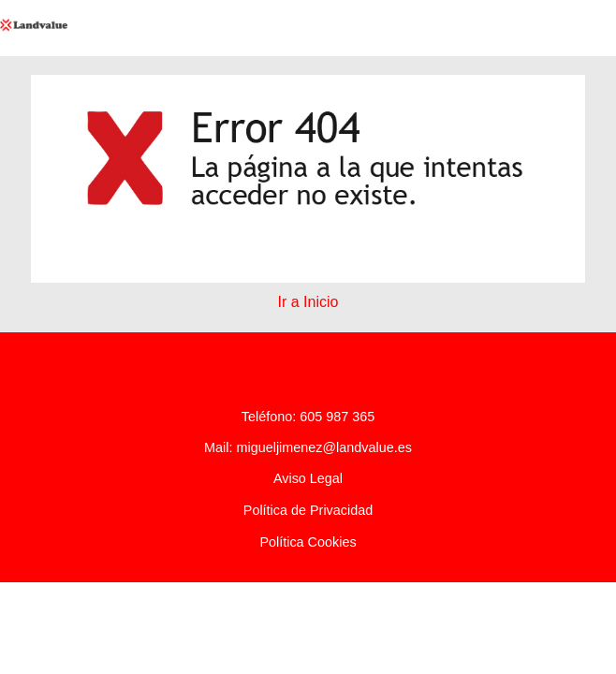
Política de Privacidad (308, 510)
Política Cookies (308, 542)
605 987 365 (337, 417)
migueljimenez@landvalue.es (323, 447)
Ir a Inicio (308, 302)
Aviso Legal (308, 478)
